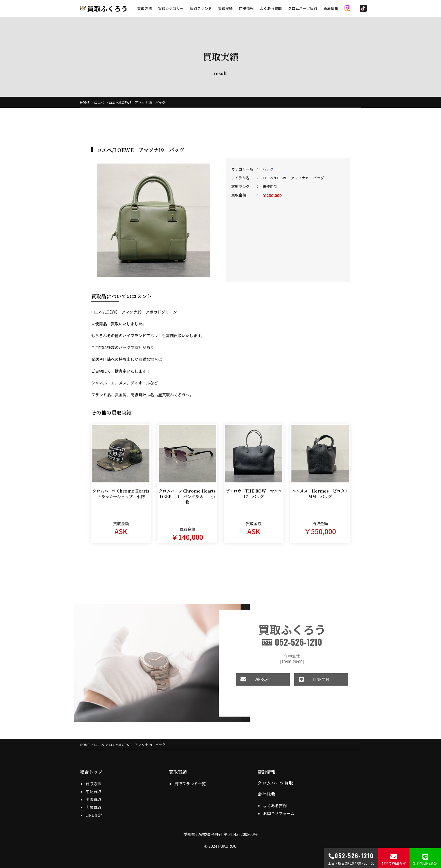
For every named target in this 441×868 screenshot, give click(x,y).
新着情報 (331, 8)
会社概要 (266, 794)
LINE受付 (308, 679)
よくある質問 (271, 8)
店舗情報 (246, 8)
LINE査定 (94, 815)
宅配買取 (93, 791)
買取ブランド (201, 8)
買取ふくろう (104, 8)
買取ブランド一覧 (190, 784)
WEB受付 (249, 679)
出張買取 (93, 799)
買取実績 (225, 8)
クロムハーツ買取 (303, 8)
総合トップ (91, 772)
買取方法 (145, 8)
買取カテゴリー (171, 8)
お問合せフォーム (279, 813)
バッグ (268, 169)
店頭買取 (93, 807)
